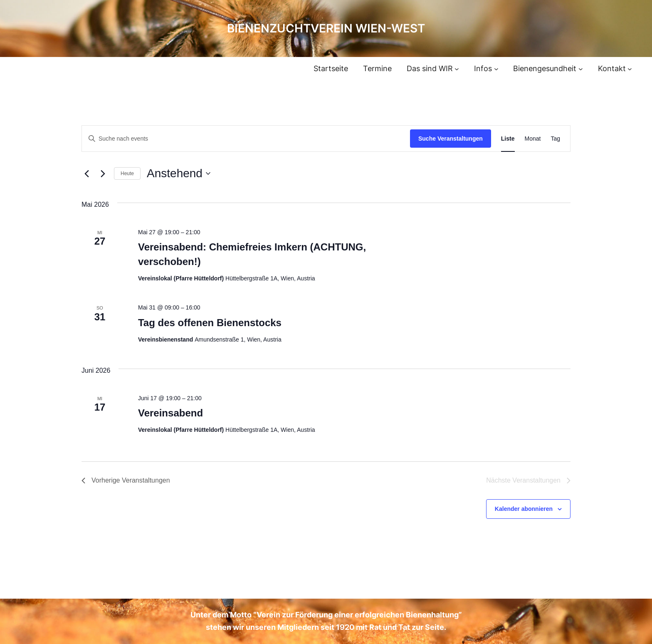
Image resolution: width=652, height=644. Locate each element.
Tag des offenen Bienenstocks (210, 323)
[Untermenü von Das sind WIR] (457, 69)
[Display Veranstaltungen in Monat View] (533, 139)
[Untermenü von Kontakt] (630, 69)
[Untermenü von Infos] (496, 69)
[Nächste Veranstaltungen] (103, 173)
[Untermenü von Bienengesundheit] (581, 69)
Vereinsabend (170, 413)
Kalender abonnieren (524, 509)
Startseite (331, 68)
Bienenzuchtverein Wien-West (326, 28)
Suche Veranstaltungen (451, 139)
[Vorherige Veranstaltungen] (86, 173)
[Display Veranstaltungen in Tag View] (555, 139)
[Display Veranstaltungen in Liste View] (508, 139)
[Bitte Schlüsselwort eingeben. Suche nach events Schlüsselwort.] (246, 139)
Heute (127, 173)
